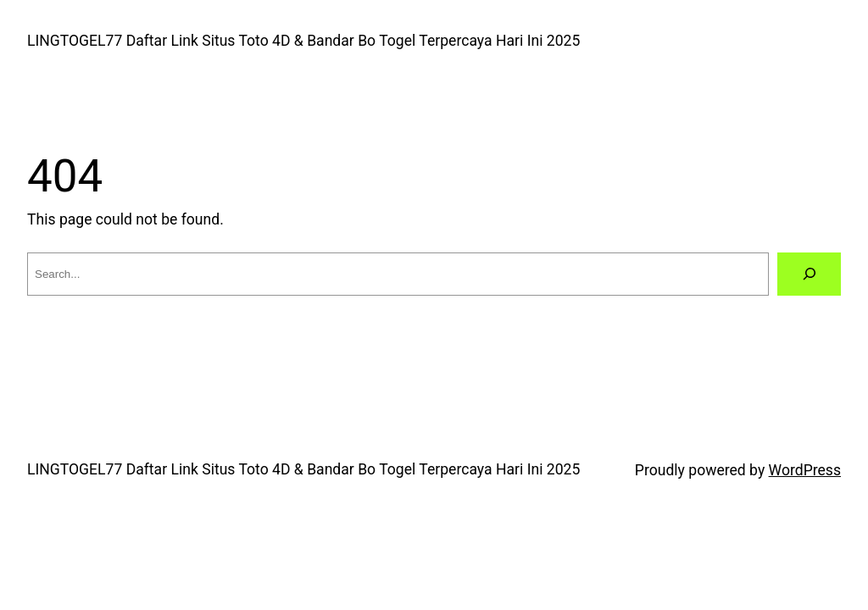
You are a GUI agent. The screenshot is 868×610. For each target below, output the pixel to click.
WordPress (805, 470)
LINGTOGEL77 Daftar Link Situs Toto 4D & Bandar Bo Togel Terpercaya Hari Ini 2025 (303, 41)
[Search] (809, 274)
